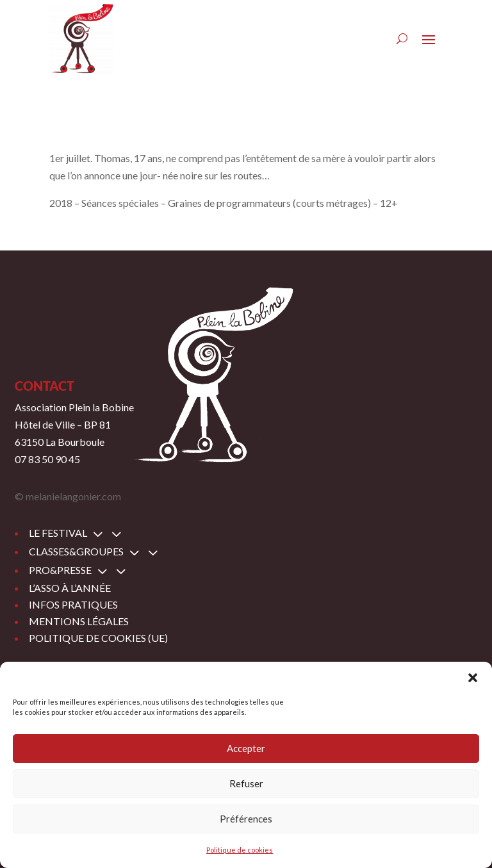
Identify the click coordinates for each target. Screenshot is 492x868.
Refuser (246, 783)
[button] (473, 678)
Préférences (246, 819)
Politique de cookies (240, 850)
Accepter (246, 748)
